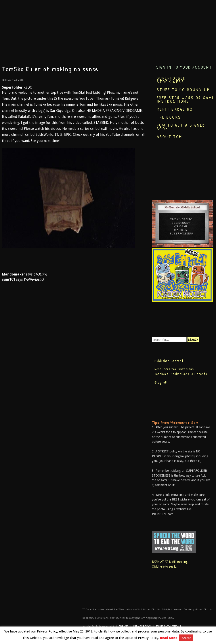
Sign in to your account (184, 67)
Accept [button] (186, 638)
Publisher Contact (169, 361)
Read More (169, 638)
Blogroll (161, 382)
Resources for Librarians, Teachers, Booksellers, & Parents (181, 371)
